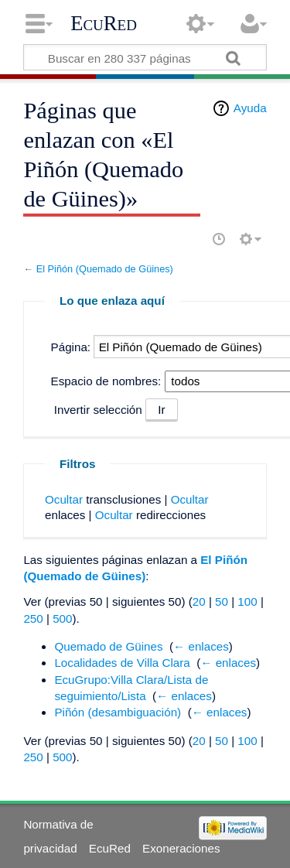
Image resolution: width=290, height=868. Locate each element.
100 (247, 601)
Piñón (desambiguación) (118, 712)
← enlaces (201, 646)
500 (62, 619)
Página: (71, 347)
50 (222, 601)
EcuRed (104, 23)
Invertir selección (98, 410)
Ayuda (250, 108)
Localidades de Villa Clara (122, 663)
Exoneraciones (181, 848)
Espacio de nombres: (106, 381)
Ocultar (64, 499)
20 (199, 601)
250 (33, 619)
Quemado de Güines (108, 646)
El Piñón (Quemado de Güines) (105, 269)
